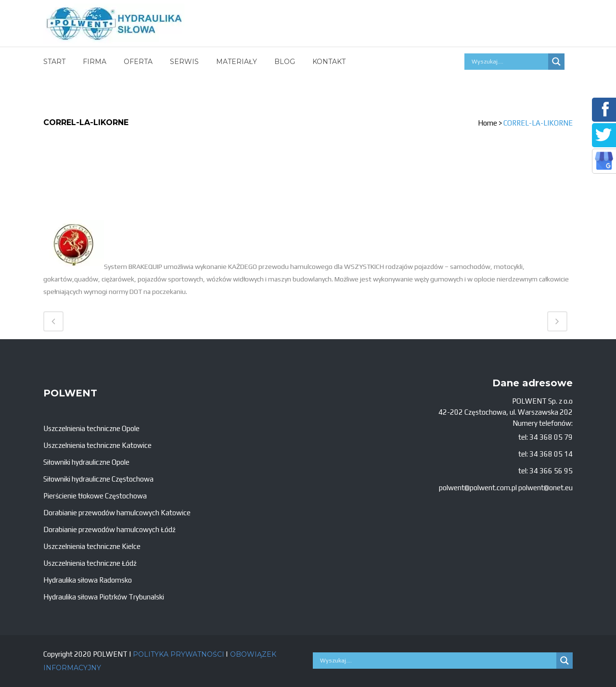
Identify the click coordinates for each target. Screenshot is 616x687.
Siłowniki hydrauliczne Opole (86, 462)
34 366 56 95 (551, 471)
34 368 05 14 (551, 454)
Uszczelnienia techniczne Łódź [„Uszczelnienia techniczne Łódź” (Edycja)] (90, 563)
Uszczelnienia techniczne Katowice (97, 445)
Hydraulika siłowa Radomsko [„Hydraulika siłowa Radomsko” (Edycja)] (88, 580)
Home (488, 123)
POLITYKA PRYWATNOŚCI (179, 654)
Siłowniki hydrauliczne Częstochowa (98, 479)
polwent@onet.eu (545, 488)
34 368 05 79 (551, 437)
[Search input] (509, 62)
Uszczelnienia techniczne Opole (91, 428)
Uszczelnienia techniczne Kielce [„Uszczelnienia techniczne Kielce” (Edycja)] (92, 546)
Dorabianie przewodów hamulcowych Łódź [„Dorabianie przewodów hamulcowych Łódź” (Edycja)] (109, 529)
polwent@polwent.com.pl (478, 488)
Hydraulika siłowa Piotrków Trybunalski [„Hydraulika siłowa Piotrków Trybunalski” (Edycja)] (104, 597)
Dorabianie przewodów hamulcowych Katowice (117, 513)
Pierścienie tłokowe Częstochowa (95, 496)
